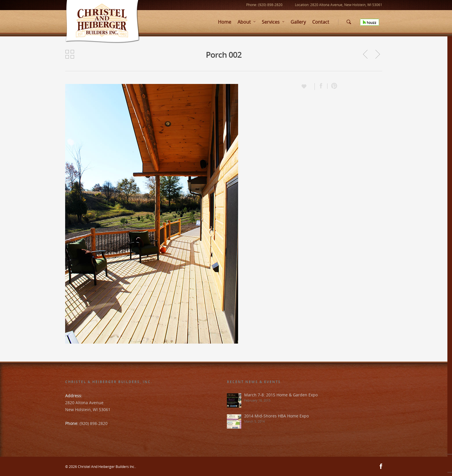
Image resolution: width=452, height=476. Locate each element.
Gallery (298, 22)
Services (273, 22)
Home (225, 22)
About (247, 22)
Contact (321, 22)
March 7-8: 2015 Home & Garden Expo (281, 395)
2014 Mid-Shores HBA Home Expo (276, 416)
